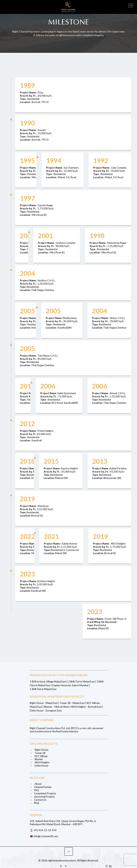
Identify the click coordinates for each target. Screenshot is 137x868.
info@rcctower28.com (46, 836)
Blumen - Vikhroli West (57, 707)
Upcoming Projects (42, 797)
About (36, 784)
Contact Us (38, 800)
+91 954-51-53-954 (45, 830)
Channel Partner (41, 787)
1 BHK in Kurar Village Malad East (48, 682)
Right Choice (39, 750)
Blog (34, 803)
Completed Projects (43, 793)
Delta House (39, 766)
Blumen (36, 759)
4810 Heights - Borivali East (86, 707)
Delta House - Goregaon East (46, 710)
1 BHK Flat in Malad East (43, 689)
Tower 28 (38, 753)
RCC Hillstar (39, 756)
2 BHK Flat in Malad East (82, 682)
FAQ (34, 790)
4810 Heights (40, 762)
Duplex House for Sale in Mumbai (70, 685)
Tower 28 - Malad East (72, 703)
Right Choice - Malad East (44, 703)
